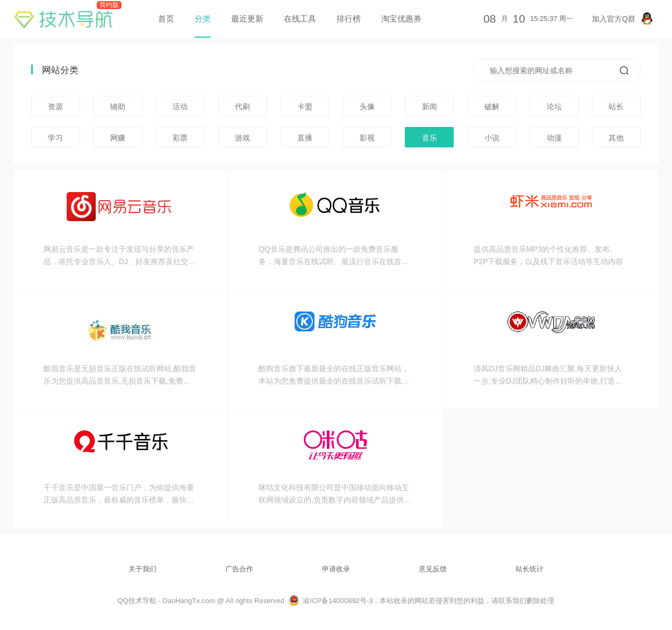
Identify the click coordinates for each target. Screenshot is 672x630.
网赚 (118, 138)
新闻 (430, 107)
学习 (55, 138)
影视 (367, 138)
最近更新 (247, 19)
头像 (367, 107)
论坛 (554, 107)
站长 (616, 107)
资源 (55, 107)
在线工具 (300, 19)
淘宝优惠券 (401, 19)
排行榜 (349, 19)
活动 (180, 107)
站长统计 (530, 569)
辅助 (118, 107)
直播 (305, 138)
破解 (492, 107)
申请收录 (336, 569)
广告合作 (239, 569)
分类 (203, 19)
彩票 (180, 138)
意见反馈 (433, 569)
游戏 (242, 138)
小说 (492, 138)
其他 (616, 138)
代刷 (242, 107)
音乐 (430, 138)
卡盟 (305, 107)
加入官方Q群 (623, 19)
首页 (166, 19)
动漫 (554, 138)
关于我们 (142, 569)
